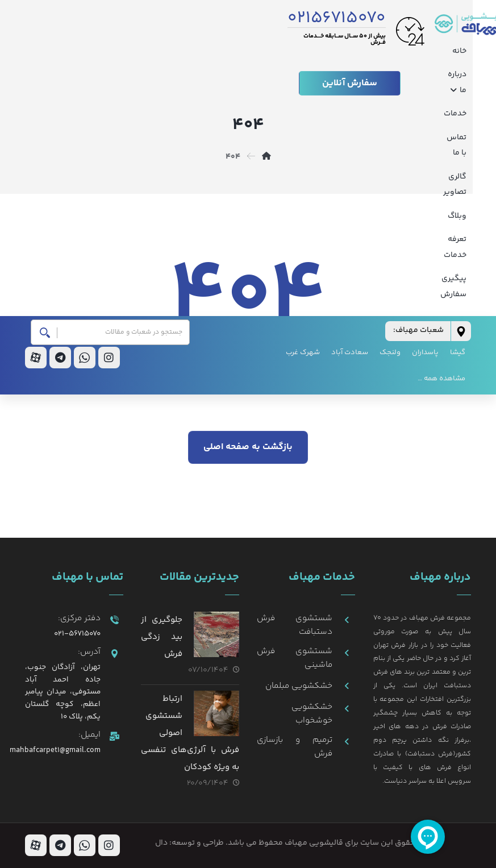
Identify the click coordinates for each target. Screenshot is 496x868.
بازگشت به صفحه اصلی (248, 447)
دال (161, 843)
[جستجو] (49, 127)
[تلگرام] (60, 152)
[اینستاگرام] (109, 152)
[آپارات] (36, 152)
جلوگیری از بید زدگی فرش (162, 636)
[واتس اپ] (85, 152)
